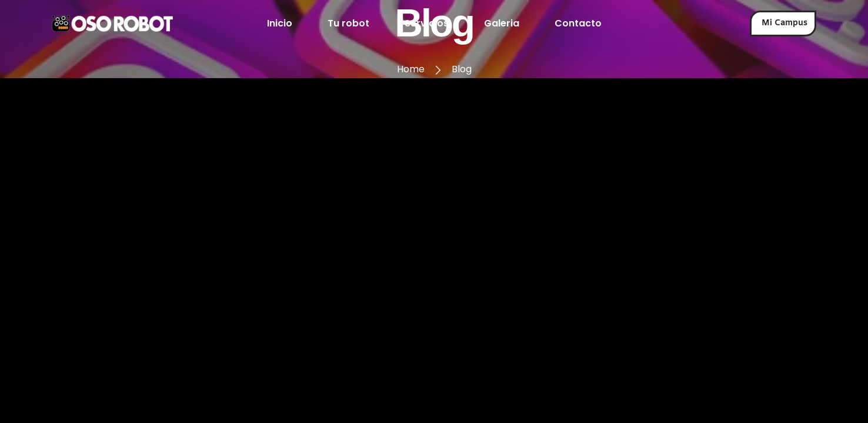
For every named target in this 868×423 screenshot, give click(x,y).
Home (411, 69)
